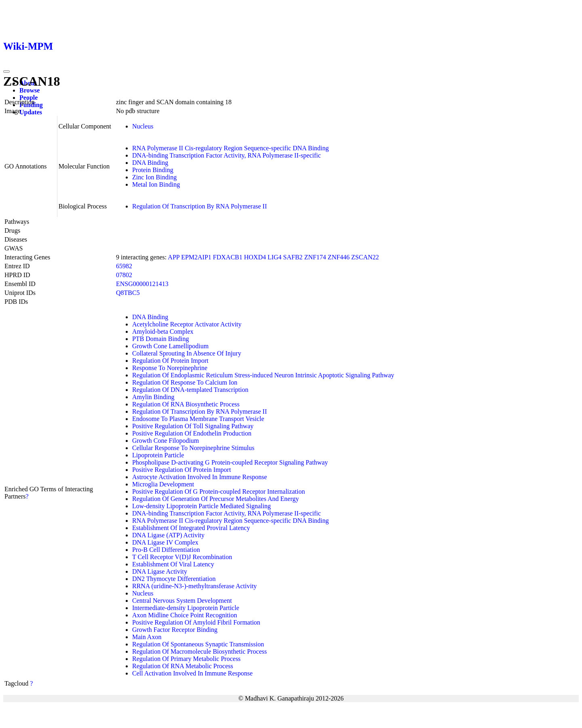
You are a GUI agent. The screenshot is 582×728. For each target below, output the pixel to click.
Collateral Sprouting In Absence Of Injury (187, 353)
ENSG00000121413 (142, 284)
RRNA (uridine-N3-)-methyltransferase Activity (194, 586)
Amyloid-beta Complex (163, 331)
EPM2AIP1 (196, 257)
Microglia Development (163, 484)
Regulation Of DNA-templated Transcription (190, 390)
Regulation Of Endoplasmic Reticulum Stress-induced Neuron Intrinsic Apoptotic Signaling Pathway (263, 375)
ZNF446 (339, 257)
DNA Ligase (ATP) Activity (168, 535)
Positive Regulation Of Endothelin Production (192, 433)
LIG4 (275, 257)
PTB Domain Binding (160, 339)
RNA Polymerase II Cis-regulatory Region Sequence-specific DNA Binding (231, 148)
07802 (124, 275)
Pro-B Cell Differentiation (166, 550)
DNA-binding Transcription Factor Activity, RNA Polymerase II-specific (227, 155)
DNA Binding (150, 163)
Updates (31, 112)
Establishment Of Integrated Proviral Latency (191, 528)
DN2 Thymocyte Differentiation (174, 579)
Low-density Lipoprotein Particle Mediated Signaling (201, 506)
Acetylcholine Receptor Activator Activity (187, 324)
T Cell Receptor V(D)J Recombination (182, 557)
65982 (124, 266)
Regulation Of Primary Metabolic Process (186, 659)
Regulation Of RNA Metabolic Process (183, 666)
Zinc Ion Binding (154, 177)
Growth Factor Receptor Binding (175, 630)
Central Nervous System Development (182, 601)
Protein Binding (153, 170)
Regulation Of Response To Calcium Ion (185, 382)
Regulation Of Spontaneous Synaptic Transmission (198, 644)
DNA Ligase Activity (160, 571)
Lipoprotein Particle (158, 455)
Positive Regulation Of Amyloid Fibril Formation (196, 622)
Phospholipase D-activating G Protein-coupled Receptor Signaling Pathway (230, 462)
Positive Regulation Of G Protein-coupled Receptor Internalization (218, 491)
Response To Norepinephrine (170, 368)
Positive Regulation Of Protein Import (181, 470)
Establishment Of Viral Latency (173, 564)
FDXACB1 (228, 257)
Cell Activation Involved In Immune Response (192, 673)
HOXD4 (255, 257)
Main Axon (147, 637)
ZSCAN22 (365, 257)
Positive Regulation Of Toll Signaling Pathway (193, 426)
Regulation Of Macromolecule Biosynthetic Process (199, 651)
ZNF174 (315, 257)
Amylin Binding (153, 397)
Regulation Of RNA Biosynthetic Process (186, 404)
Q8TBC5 (128, 293)
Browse (30, 90)
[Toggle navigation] (6, 72)
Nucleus (143, 126)
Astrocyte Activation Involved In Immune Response (200, 477)
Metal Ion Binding (156, 184)
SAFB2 (293, 257)
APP (174, 257)
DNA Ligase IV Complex (165, 542)
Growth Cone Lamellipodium (170, 346)
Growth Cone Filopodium (166, 441)
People (28, 98)
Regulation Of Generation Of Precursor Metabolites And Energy (216, 499)
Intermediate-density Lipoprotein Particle (186, 608)
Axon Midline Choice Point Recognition (185, 615)
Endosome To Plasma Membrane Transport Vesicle (198, 419)
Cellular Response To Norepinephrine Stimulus (193, 448)
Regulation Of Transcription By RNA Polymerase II (199, 206)
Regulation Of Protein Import (170, 361)
